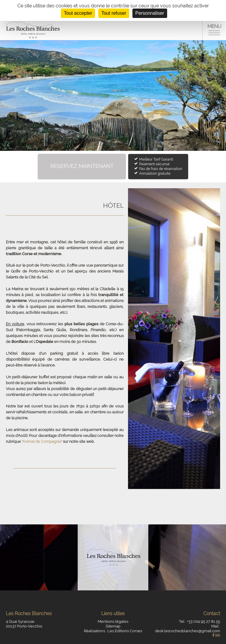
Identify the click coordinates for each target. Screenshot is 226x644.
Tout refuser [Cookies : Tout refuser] (114, 13)
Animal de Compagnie (42, 441)
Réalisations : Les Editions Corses (113, 631)
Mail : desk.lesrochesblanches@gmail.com (188, 629)
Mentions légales (113, 621)
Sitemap (113, 626)
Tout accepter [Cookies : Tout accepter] (78, 13)
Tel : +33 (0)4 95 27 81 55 (200, 621)
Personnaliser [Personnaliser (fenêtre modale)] (150, 13)
